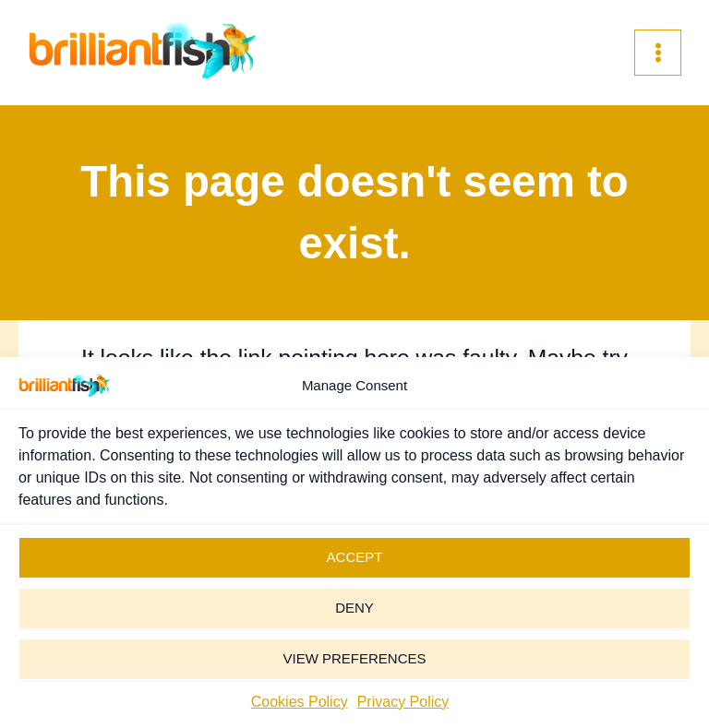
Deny (354, 608)
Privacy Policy (403, 702)
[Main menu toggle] (658, 53)
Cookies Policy (300, 702)
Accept (355, 557)
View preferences (354, 658)
